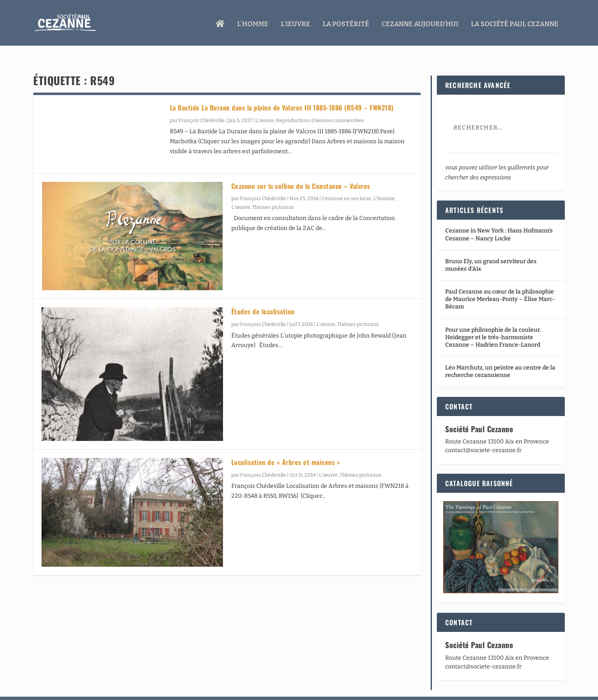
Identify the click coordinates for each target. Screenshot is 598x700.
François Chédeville (202, 105)
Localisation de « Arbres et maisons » (286, 446)
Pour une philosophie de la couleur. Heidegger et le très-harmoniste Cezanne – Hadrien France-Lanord (493, 322)
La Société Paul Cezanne (515, 22)
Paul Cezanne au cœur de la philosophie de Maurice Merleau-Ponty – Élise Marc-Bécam (500, 283)
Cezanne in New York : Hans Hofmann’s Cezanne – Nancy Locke (499, 219)
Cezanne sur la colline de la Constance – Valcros (301, 170)
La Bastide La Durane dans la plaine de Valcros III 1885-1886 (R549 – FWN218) (282, 92)
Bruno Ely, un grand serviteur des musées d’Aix (491, 249)
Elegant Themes (82, 690)
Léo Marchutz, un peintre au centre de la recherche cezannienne (500, 356)
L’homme (253, 22)
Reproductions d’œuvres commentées (320, 105)
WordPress (156, 690)
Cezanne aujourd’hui (420, 22)
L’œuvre (295, 22)
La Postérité (346, 22)
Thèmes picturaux (273, 191)
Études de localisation (263, 296)
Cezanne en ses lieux (347, 183)
